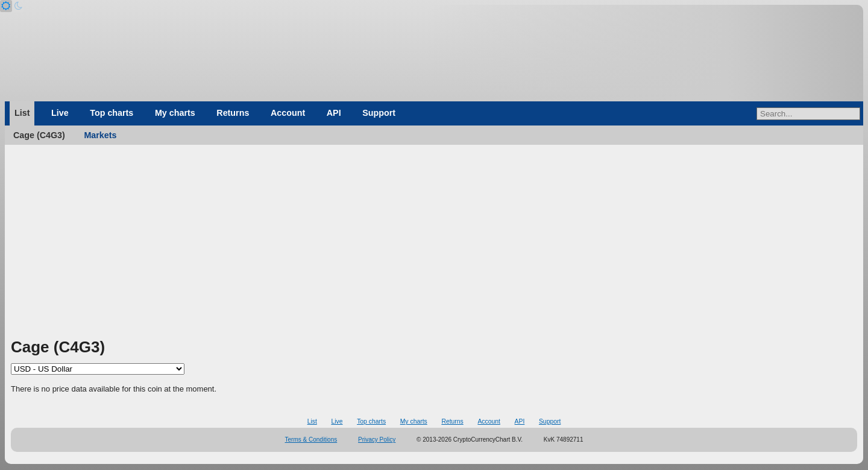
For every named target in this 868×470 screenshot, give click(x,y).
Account (288, 113)
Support (379, 113)
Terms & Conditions (311, 440)
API (334, 113)
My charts (175, 113)
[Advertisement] (434, 246)
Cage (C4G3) (39, 135)
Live (60, 113)
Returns (233, 113)
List (22, 113)
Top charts (112, 113)
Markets (100, 135)
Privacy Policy (377, 440)
